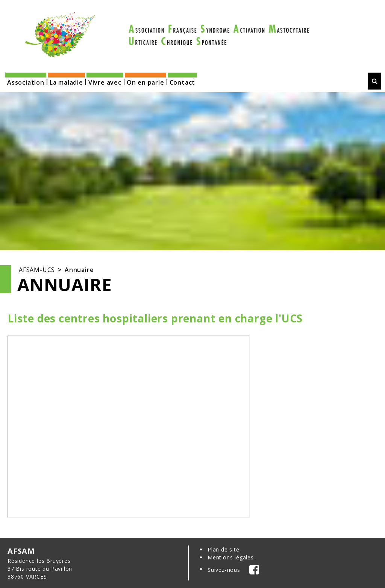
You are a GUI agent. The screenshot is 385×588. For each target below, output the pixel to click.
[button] (26, 80)
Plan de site (224, 549)
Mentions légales (231, 557)
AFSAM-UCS (37, 270)
